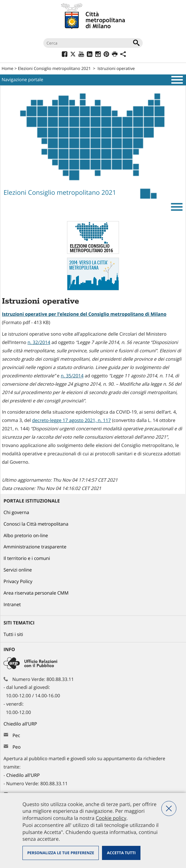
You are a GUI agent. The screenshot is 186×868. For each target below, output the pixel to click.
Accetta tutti (121, 853)
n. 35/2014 (72, 376)
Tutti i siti (13, 635)
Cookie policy (111, 818)
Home (8, 68)
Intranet (12, 605)
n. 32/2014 (39, 343)
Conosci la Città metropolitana (36, 524)
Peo (17, 747)
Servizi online (18, 570)
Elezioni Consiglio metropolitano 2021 (54, 68)
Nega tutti (169, 808)
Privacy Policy (18, 582)
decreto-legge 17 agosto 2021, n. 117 (72, 421)
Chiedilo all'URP (21, 724)
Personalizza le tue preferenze (61, 853)
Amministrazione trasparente (35, 547)
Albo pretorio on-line (26, 536)
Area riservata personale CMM (36, 593)
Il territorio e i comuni (27, 559)
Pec (16, 736)
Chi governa (16, 513)
